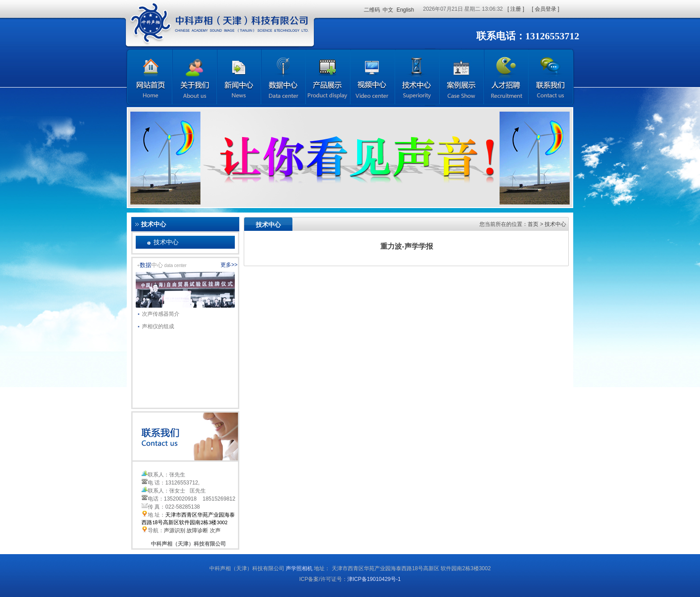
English (405, 10)
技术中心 (166, 242)
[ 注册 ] (516, 9)
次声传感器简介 (159, 313)
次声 (215, 530)
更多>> (229, 265)
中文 (388, 10)
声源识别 (175, 530)
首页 (533, 224)
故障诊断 (197, 530)
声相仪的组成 (156, 325)
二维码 (372, 10)
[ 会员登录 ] (545, 9)
